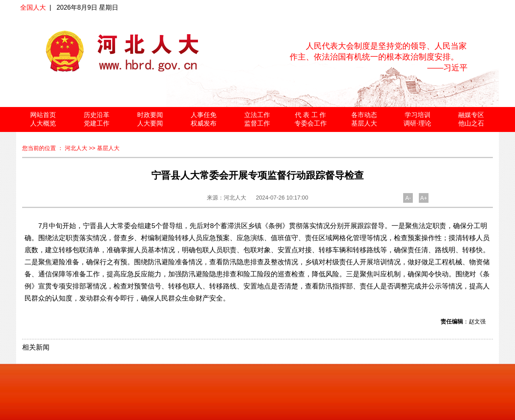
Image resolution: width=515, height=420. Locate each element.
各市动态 (364, 115)
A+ (424, 198)
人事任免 (204, 115)
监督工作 (257, 123)
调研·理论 (417, 123)
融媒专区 (471, 115)
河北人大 (76, 148)
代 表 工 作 (310, 115)
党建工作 (97, 123)
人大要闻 (150, 123)
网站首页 (43, 115)
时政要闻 (150, 115)
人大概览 (43, 123)
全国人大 (33, 7)
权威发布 (204, 123)
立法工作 (257, 115)
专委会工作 (311, 123)
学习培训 (418, 115)
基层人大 (364, 123)
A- (408, 198)
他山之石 (471, 123)
